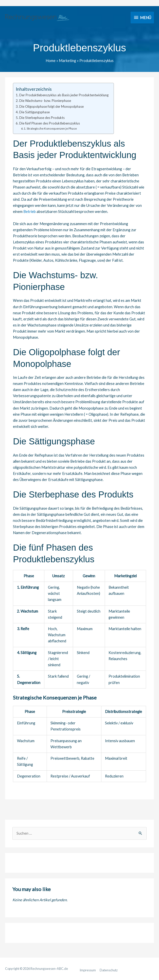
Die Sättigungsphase (34, 112)
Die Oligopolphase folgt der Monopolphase (51, 106)
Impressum (88, 970)
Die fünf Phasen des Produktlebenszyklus (50, 123)
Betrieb (30, 212)
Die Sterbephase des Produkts (42, 118)
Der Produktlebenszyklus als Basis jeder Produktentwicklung (64, 95)
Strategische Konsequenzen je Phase (52, 128)
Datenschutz (109, 970)
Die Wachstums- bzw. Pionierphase (45, 101)
